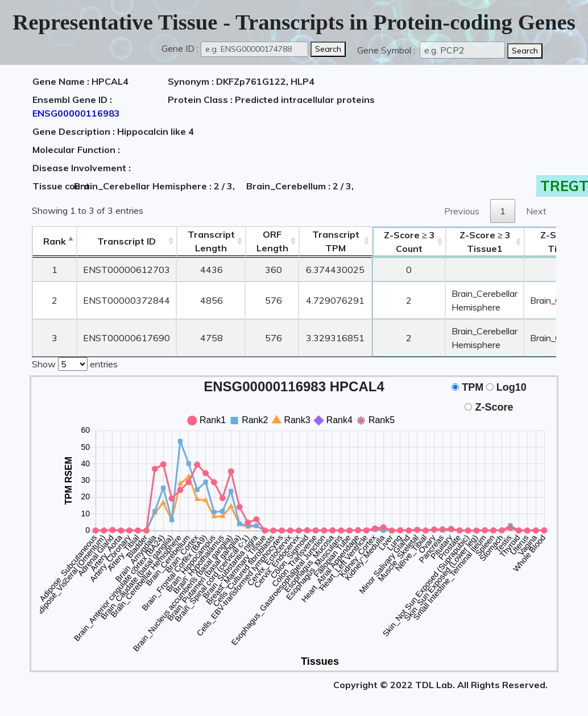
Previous (462, 211)
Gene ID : (180, 48)
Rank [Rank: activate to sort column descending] (55, 241)
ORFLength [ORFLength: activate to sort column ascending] (272, 241)
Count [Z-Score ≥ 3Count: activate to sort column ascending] (409, 242)
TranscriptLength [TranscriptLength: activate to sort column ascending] (211, 241)
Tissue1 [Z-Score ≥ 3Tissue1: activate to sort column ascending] (485, 242)
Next (536, 211)
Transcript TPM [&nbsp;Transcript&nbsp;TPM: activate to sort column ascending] (336, 241)
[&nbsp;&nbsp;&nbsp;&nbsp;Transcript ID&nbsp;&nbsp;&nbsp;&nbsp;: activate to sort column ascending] (127, 241)
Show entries (75, 363)
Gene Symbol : (387, 50)
